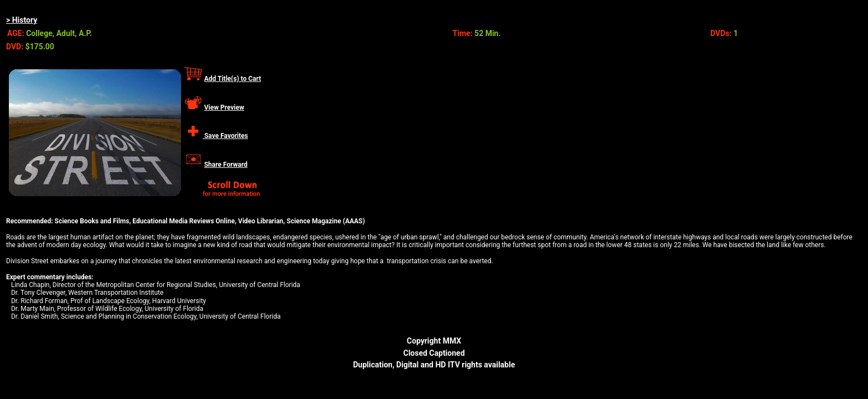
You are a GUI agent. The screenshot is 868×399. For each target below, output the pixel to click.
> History (22, 20)
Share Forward (226, 165)
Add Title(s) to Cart (233, 79)
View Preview (224, 108)
